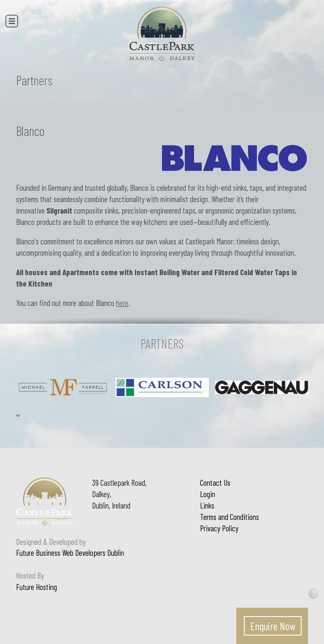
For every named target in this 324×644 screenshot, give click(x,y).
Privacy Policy (219, 528)
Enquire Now (273, 626)
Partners (34, 80)
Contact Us (215, 483)
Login (208, 494)
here (122, 303)
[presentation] (17, 415)
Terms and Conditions (229, 517)
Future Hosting (36, 587)
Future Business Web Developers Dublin (70, 553)
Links (207, 505)
